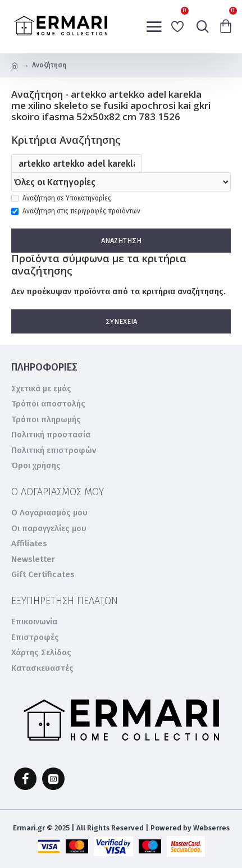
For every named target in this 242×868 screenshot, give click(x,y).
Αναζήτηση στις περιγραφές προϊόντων (76, 211)
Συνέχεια (121, 321)
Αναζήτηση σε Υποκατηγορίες (61, 198)
